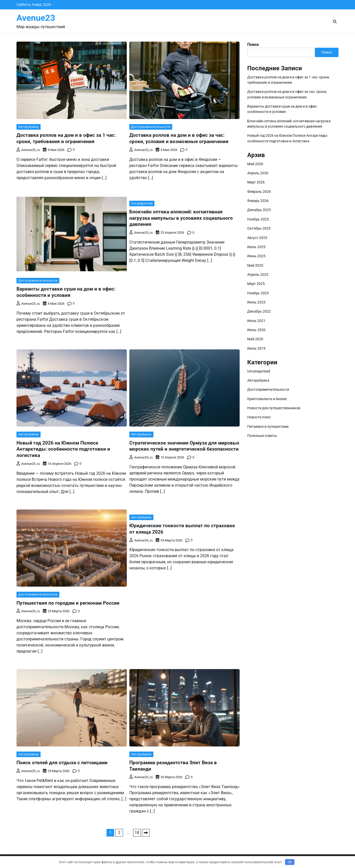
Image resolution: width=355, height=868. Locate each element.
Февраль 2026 (259, 192)
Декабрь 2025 (259, 210)
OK (290, 862)
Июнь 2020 (256, 330)
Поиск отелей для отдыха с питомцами (62, 763)
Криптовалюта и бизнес (267, 399)
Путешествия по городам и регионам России (68, 603)
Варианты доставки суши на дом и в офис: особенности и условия (66, 292)
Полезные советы (262, 436)
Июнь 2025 (256, 256)
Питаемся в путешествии (268, 427)
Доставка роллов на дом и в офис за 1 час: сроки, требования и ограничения (66, 138)
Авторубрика (29, 127)
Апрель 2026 (258, 173)
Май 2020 (255, 339)
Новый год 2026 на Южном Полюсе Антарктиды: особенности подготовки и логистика (63, 449)
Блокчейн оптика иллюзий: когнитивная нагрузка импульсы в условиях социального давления (181, 218)
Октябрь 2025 (259, 228)
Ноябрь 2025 (258, 219)
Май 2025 (255, 265)
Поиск (253, 45)
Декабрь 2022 (259, 311)
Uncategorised (142, 203)
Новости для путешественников (274, 408)
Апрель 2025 (258, 275)
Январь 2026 (258, 201)
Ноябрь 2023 (258, 293)
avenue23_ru (28, 150)
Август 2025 (257, 238)
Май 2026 (255, 164)
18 (137, 833)
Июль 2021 (256, 321)
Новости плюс (259, 417)
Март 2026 (256, 182)
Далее (146, 833)
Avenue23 (36, 18)
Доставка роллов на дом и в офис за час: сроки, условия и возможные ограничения (179, 138)
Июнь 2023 (256, 302)
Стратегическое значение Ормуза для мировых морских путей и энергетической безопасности (184, 446)
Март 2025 (256, 284)
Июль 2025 (256, 247)
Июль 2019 (256, 348)
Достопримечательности (151, 127)
